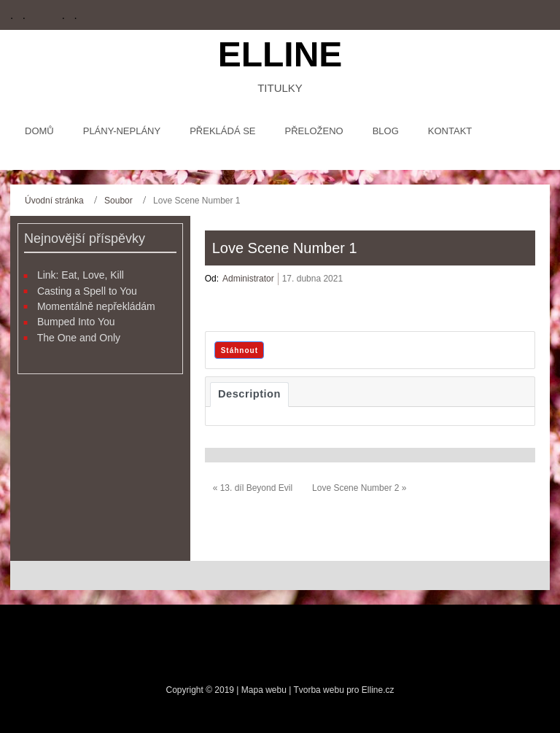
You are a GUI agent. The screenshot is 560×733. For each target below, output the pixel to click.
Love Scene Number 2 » (359, 488)
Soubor (118, 201)
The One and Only (79, 338)
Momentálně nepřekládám (96, 306)
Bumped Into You (76, 322)
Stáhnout (240, 350)
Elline (280, 54)
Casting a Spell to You (87, 291)
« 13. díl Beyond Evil (253, 488)
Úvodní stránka (54, 201)
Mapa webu (265, 690)
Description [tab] (249, 394)
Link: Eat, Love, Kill (81, 275)
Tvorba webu (318, 690)
